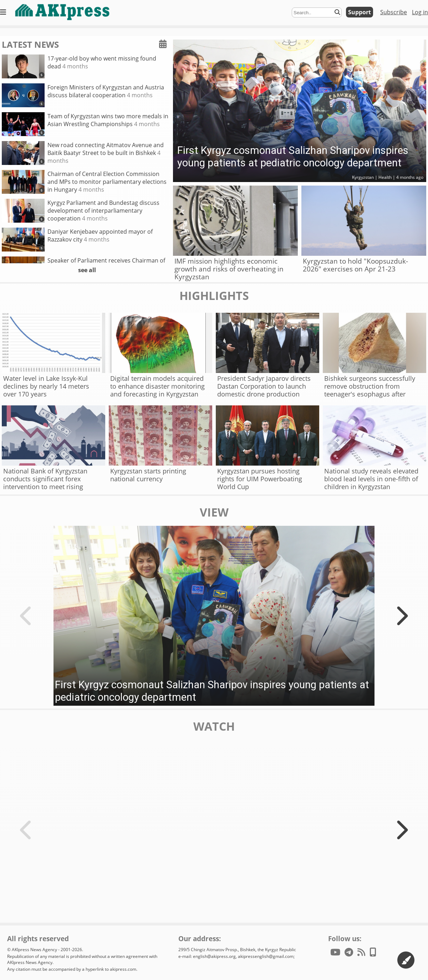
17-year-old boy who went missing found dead (79, 66)
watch (214, 726)
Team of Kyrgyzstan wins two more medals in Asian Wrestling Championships (85, 124)
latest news (30, 44)
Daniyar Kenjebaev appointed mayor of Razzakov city (77, 240)
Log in (420, 12)
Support (360, 12)
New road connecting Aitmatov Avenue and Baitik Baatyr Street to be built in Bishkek (83, 153)
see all (87, 270)
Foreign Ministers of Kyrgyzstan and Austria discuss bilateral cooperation (83, 95)
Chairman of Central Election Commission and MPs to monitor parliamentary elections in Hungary (84, 182)
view (214, 512)
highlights (214, 296)
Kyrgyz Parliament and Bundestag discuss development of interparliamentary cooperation (81, 211)
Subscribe (394, 12)
